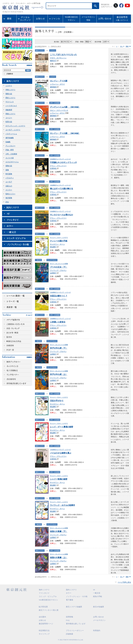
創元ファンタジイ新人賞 (49, 610)
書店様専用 (122, 19)
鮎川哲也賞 (43, 607)
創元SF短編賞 (99, 607)
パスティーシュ (11, 134)
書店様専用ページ (46, 624)
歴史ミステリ (10, 98)
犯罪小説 (9, 122)
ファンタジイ (44, 593)
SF (94, 590)
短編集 (8, 142)
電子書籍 (70, 600)
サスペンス (10, 102)
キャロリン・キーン (57, 244)
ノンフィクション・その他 (77, 596)
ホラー (69, 593)
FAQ (68, 620)
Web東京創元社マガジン (71, 19)
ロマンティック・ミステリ (15, 126)
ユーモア (9, 182)
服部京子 (53, 61)
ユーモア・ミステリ (13, 130)
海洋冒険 (9, 198)
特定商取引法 (44, 631)
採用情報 (70, 617)
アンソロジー (10, 146)
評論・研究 (10, 150)
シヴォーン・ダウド (57, 84)
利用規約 (97, 631)
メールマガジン (99, 620)
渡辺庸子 (53, 247)
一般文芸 (38, 260)
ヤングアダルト (52, 260)
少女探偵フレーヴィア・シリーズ (60, 159)
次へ (122, 46)
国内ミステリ (71, 590)
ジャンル (56, 19)
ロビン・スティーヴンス (59, 110)
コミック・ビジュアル (48, 596)
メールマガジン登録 (88, 19)
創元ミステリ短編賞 (74, 607)
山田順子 (53, 273)
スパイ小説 (10, 158)
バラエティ (10, 178)
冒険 (7, 170)
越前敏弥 (53, 87)
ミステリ (9, 86)
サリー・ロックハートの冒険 (59, 264)
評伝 (7, 202)
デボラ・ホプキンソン (58, 58)
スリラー (9, 190)
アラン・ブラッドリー (58, 166)
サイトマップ (44, 634)
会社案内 (42, 617)
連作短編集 (10, 138)
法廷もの (9, 186)
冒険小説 (9, 166)
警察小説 (9, 94)
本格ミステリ (10, 90)
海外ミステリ (40, 50)
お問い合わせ (105, 19)
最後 (127, 46)
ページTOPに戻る (124, 582)
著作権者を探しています (76, 624)
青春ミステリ (10, 114)
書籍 (9, 19)
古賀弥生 (53, 168)
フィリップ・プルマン (58, 270)
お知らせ (40, 19)
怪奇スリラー (10, 194)
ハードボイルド (11, 106)
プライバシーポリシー (75, 631)
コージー (9, 118)
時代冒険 (9, 174)
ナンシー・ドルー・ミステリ (59, 237)
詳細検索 (70, 634)
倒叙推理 (9, 110)
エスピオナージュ (12, 162)
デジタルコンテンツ (25, 19)
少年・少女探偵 (11, 154)
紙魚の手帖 (98, 596)
